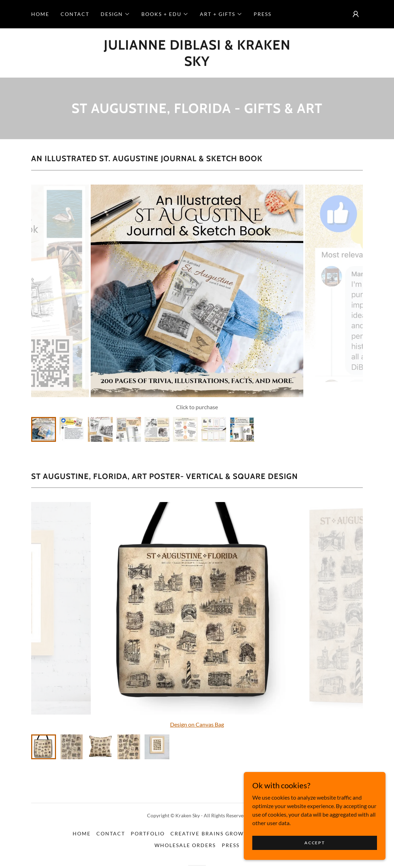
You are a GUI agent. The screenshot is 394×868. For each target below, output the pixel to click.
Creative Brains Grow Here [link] (216, 833)
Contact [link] (75, 14)
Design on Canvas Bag (197, 724)
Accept (314, 843)
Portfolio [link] (148, 833)
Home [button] (82, 833)
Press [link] (263, 14)
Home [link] (40, 14)
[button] (115, 14)
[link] (197, 64)
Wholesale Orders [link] (185, 845)
